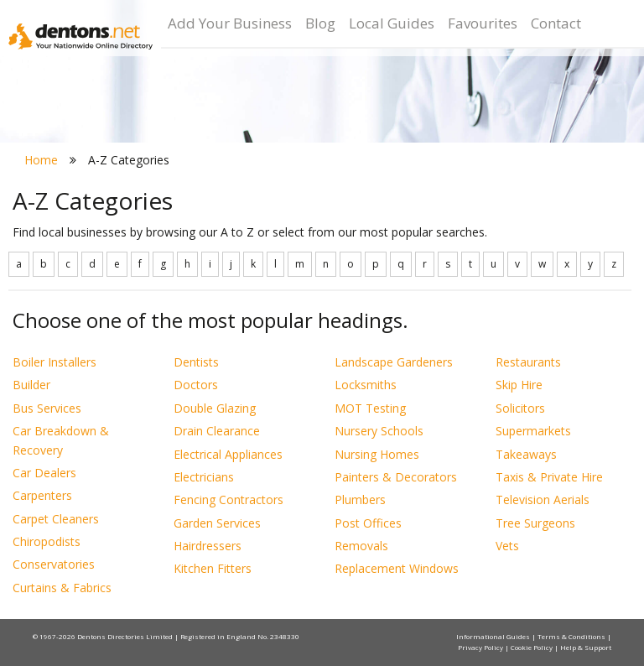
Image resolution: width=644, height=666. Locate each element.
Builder (31, 385)
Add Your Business (230, 23)
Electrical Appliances (228, 454)
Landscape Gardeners (394, 362)
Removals (361, 546)
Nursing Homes (377, 454)
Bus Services (47, 408)
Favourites (483, 23)
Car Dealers (44, 473)
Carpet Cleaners (56, 519)
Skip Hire (519, 385)
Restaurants (528, 362)
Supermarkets (533, 431)
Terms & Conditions (572, 636)
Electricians (204, 477)
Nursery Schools (379, 431)
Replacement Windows (397, 568)
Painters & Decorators (396, 477)
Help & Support (586, 647)
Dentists (196, 362)
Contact (556, 23)
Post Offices (368, 523)
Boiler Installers (55, 362)
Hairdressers (208, 546)
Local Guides (392, 23)
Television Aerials (543, 499)
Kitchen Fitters (213, 568)
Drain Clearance (217, 431)
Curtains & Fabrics (62, 588)
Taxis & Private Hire (549, 477)
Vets (507, 546)
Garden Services (217, 523)
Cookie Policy (532, 647)
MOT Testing (370, 408)
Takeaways (526, 454)
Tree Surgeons (535, 523)
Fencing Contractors (229, 499)
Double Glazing (215, 408)
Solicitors (520, 408)
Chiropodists (47, 541)
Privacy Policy (481, 647)
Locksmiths (366, 385)
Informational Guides (494, 636)
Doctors (196, 385)
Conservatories (54, 564)
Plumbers (360, 499)
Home (41, 160)
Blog (320, 23)
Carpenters (42, 495)
